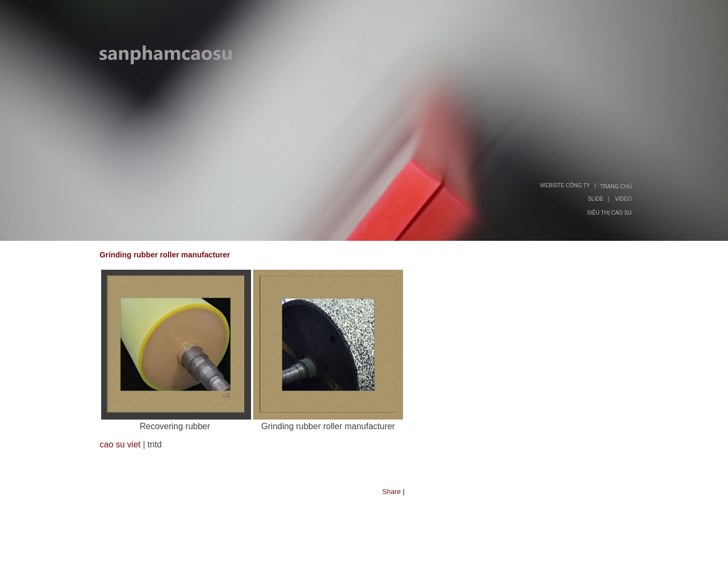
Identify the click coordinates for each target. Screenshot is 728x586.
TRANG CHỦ (616, 187)
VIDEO (623, 199)
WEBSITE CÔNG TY (565, 185)
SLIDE (596, 199)
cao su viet (120, 444)
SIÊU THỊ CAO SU (609, 213)
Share (392, 492)
